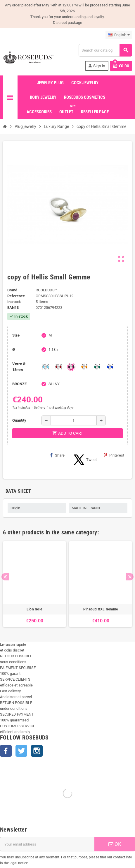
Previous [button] (5, 577)
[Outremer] (110, 367)
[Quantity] (74, 420)
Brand (12, 290)
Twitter (21, 751)
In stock (14, 302)
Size (16, 335)
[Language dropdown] (119, 35)
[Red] (58, 367)
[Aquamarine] (46, 367)
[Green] (97, 367)
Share (57, 455)
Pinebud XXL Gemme (101, 609)
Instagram (37, 751)
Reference (16, 296)
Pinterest (114, 455)
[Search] (105, 50)
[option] (34, 584)
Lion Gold (34, 609)
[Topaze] (84, 367)
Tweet (84, 460)
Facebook (6, 751)
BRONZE (19, 384)
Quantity (19, 420)
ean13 (13, 308)
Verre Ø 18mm (19, 367)
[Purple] (71, 367)
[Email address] (47, 844)
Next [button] (130, 577)
